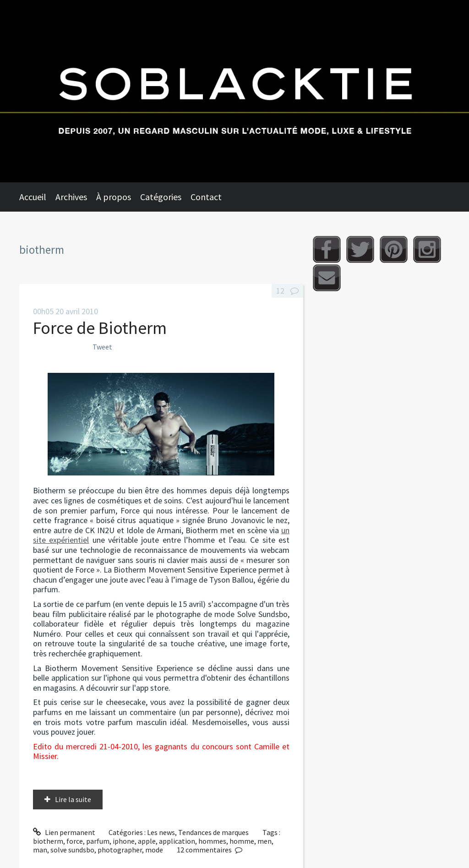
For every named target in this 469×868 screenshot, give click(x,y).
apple (147, 841)
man (40, 850)
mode (154, 850)
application (177, 841)
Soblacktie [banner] (234, 91)
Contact (206, 197)
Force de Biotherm (100, 328)
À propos (114, 197)
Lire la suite (73, 799)
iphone (124, 841)
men (264, 841)
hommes (212, 841)
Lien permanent (64, 832)
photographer (120, 850)
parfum (98, 841)
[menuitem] (37, 197)
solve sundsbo (72, 850)
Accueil (33, 197)
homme (242, 841)
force (75, 841)
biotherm (48, 841)
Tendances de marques (213, 832)
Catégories (161, 197)
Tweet (102, 347)
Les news (161, 832)
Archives (71, 197)
